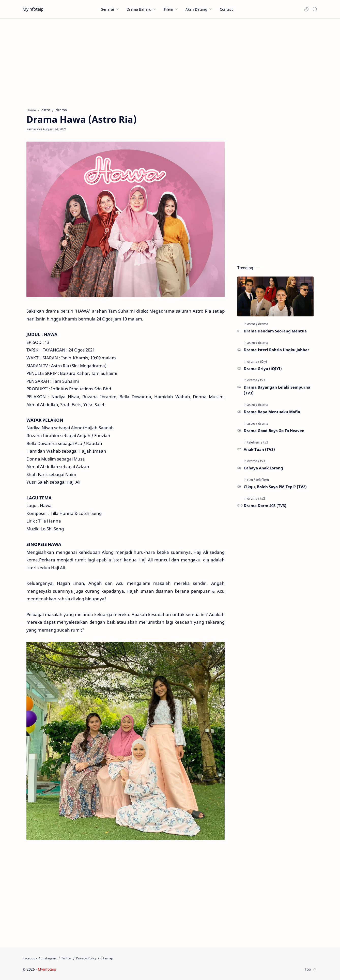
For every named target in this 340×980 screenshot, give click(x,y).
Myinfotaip (33, 9)
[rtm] (251, 480)
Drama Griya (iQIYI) (263, 369)
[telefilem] (255, 442)
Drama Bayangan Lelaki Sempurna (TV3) (277, 390)
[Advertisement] (170, 62)
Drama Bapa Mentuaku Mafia (272, 412)
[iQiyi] (264, 361)
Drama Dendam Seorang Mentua (275, 331)
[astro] (252, 324)
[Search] (315, 9)
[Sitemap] (107, 958)
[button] (306, 9)
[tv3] (263, 380)
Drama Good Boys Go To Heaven (274, 431)
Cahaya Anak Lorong (263, 468)
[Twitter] (67, 958)
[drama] (263, 324)
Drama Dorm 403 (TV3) (265, 506)
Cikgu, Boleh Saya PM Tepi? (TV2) (275, 487)
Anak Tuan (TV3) (259, 449)
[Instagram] (49, 958)
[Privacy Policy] (86, 958)
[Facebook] (30, 958)
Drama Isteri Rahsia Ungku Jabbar (276, 350)
